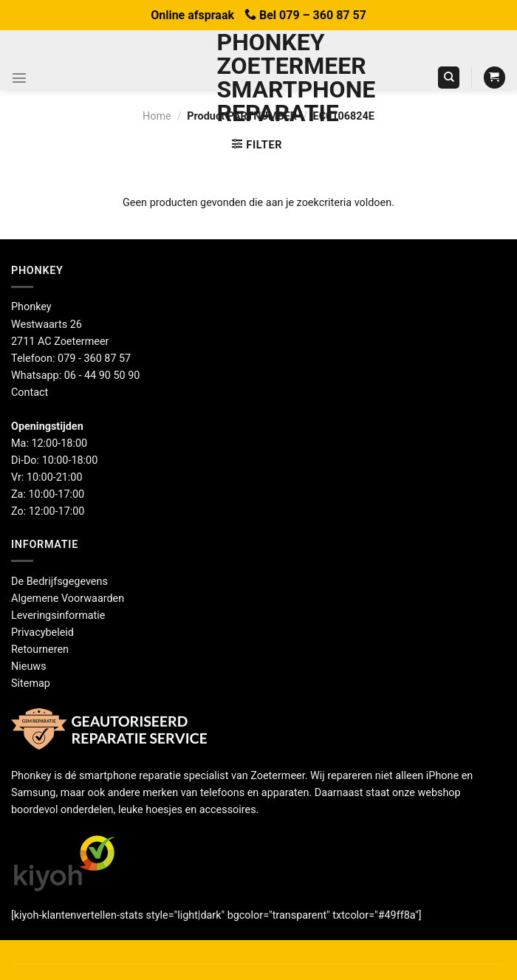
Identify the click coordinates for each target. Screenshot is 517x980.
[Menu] (19, 78)
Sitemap (31, 683)
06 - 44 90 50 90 (102, 376)
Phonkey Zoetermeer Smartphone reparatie (259, 78)
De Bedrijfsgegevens (59, 582)
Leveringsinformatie (58, 616)
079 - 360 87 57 (94, 359)
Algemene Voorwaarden (68, 599)
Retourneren (40, 650)
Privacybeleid (42, 633)
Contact (30, 393)
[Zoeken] (449, 78)
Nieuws (29, 667)
